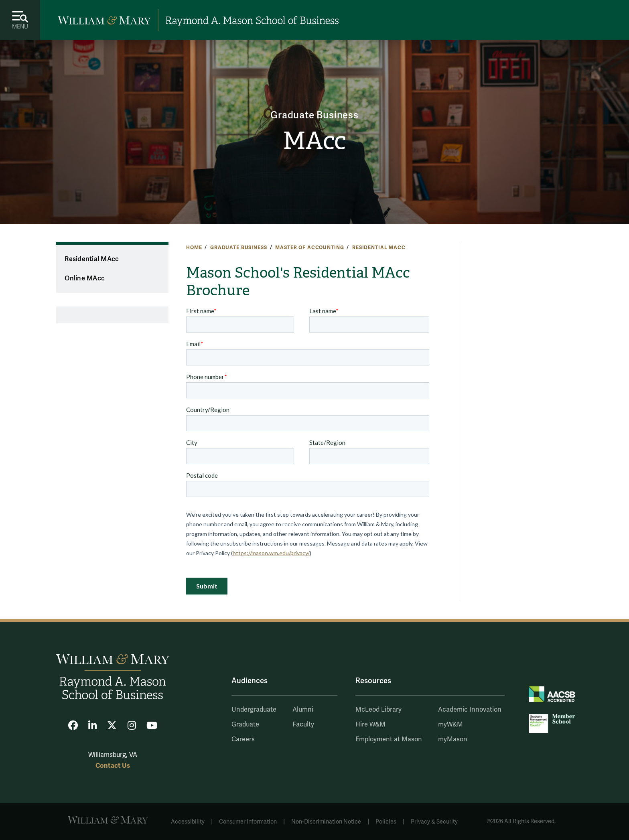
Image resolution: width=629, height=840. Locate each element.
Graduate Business (314, 115)
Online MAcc (85, 278)
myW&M (450, 724)
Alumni (303, 710)
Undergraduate (254, 710)
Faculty (303, 724)
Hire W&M (370, 724)
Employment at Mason (389, 739)
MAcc (314, 141)
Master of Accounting (309, 248)
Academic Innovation (470, 710)
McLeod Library (378, 710)
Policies (386, 822)
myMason (453, 739)
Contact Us (113, 766)
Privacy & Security (434, 822)
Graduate (245, 724)
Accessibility (188, 822)
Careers (243, 739)
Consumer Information (248, 822)
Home (194, 248)
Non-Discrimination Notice (326, 822)
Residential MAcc (379, 248)
